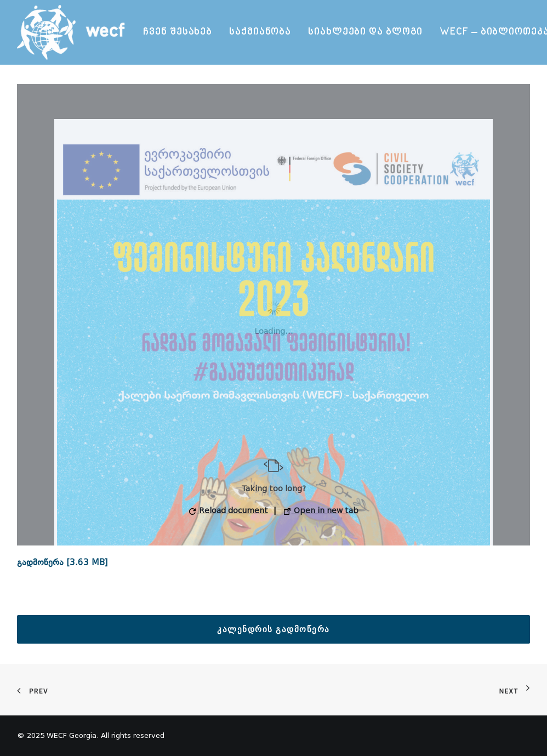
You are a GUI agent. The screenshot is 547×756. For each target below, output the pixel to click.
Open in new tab (321, 511)
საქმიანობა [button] (260, 32)
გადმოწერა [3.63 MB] (62, 562)
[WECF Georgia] (73, 32)
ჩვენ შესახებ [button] (178, 32)
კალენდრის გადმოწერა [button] (273, 629)
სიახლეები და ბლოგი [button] (365, 32)
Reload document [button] (229, 511)
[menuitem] (178, 32)
